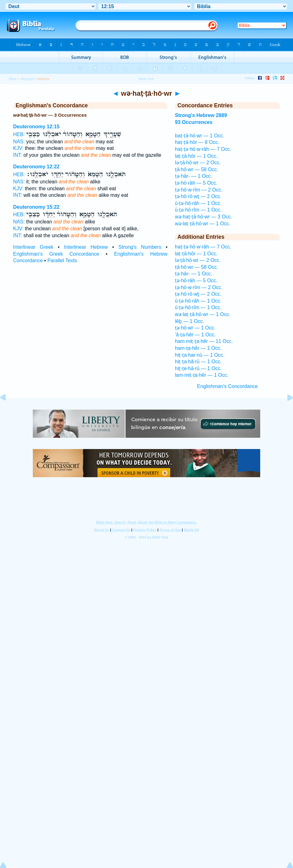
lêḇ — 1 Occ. (190, 321)
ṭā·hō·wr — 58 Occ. (197, 169)
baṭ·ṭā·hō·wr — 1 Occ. (200, 136)
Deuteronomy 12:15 (36, 127)
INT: (17, 155)
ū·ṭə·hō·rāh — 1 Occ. (198, 203)
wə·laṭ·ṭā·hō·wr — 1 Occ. (203, 224)
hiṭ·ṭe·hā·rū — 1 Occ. (198, 368)
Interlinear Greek (33, 247)
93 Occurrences (194, 122)
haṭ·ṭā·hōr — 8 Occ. (197, 142)
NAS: (19, 142)
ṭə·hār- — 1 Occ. (194, 176)
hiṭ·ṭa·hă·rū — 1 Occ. (198, 362)
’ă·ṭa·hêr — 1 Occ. (195, 335)
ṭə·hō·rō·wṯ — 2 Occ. (198, 196)
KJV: (18, 148)
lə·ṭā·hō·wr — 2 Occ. (198, 163)
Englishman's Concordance (227, 386)
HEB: (19, 134)
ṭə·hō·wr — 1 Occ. (195, 328)
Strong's (27, 79)
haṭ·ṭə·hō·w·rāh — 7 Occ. (203, 149)
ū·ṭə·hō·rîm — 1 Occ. (198, 210)
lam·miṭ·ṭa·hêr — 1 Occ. (202, 375)
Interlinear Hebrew (86, 247)
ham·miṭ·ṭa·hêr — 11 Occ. (204, 341)
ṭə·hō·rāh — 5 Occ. (196, 183)
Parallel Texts (62, 260)
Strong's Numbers (140, 247)
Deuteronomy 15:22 (36, 207)
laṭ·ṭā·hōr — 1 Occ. (196, 156)
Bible (13, 79)
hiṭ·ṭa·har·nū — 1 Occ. (200, 355)
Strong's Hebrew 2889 (201, 115)
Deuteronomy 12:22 (36, 167)
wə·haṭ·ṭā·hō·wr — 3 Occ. (204, 217)
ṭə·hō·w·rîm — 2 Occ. (199, 190)
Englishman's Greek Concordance (56, 254)
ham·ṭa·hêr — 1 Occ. (198, 348)
